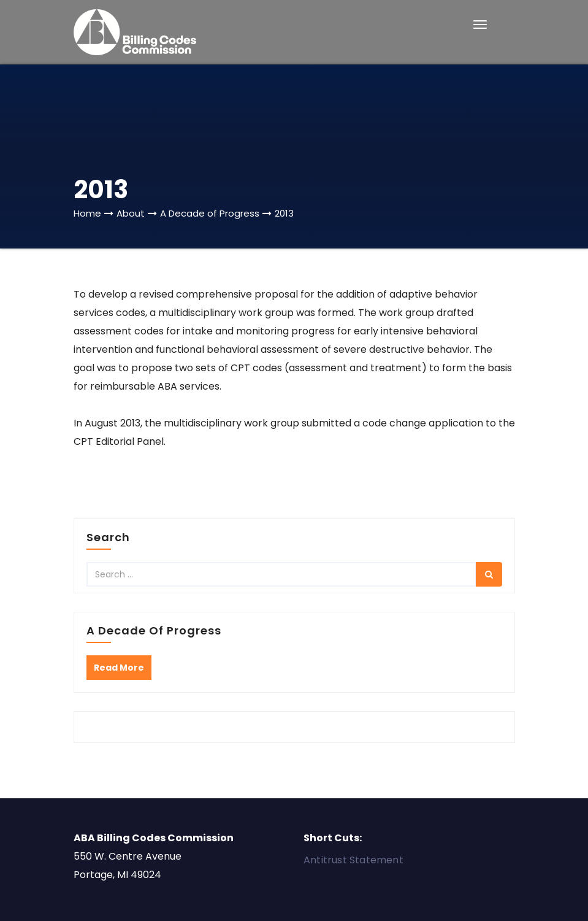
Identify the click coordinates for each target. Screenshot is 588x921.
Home (87, 213)
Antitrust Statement (353, 860)
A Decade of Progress (210, 213)
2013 (284, 213)
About (131, 213)
